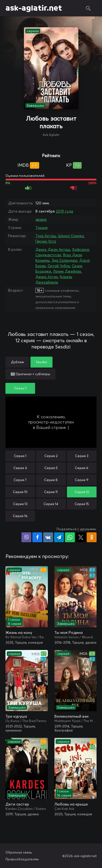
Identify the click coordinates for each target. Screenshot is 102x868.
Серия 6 (82, 468)
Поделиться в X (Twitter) (81, 537)
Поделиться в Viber (26, 537)
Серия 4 (20, 468)
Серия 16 (20, 516)
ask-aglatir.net (34, 8)
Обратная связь (19, 852)
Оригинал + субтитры (30, 374)
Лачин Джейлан (67, 271)
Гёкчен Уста (46, 241)
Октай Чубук (59, 266)
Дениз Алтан (47, 277)
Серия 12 (82, 492)
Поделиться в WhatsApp (70, 537)
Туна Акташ (46, 236)
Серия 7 (20, 480)
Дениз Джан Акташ (53, 249)
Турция (41, 228)
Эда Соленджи (64, 260)
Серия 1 (20, 456)
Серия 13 (20, 504)
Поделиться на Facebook (37, 537)
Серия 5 (51, 468)
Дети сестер (17, 804)
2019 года (64, 211)
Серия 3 (82, 456)
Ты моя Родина (69, 633)
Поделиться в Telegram (59, 537)
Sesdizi (41, 362)
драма (41, 219)
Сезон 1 (20, 388)
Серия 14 (51, 504)
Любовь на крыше (71, 804)
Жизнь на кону (19, 633)
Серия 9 (82, 480)
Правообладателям (22, 859)
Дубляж (17, 362)
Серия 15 (82, 504)
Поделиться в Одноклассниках (92, 537)
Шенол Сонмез (71, 236)
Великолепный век (72, 716)
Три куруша (16, 716)
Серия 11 (51, 492)
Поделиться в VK (48, 537)
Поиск (88, 8)
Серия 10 (20, 492)
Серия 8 (51, 480)
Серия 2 (51, 456)
